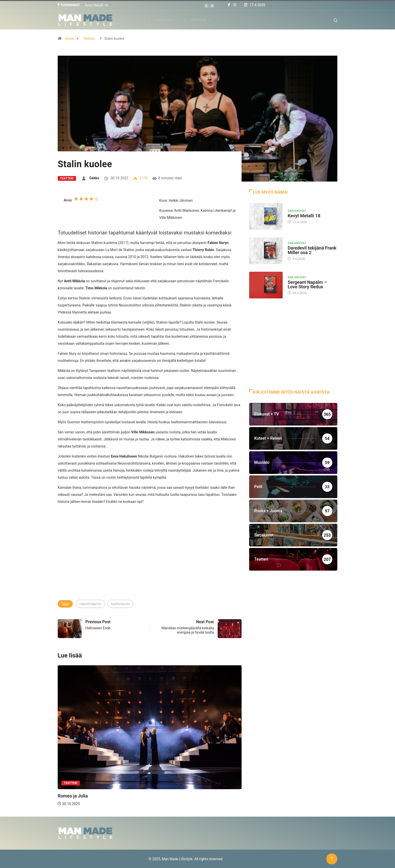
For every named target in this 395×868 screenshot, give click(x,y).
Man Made (169, 20)
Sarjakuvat (297, 211)
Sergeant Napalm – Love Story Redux (307, 284)
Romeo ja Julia (73, 796)
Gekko (94, 178)
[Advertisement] (150, 561)
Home (70, 38)
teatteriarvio (120, 604)
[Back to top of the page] (332, 859)
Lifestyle (204, 20)
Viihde (137, 20)
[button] (206, 6)
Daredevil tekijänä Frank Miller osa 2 (312, 250)
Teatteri (89, 38)
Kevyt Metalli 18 (96, 5)
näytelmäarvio (90, 604)
